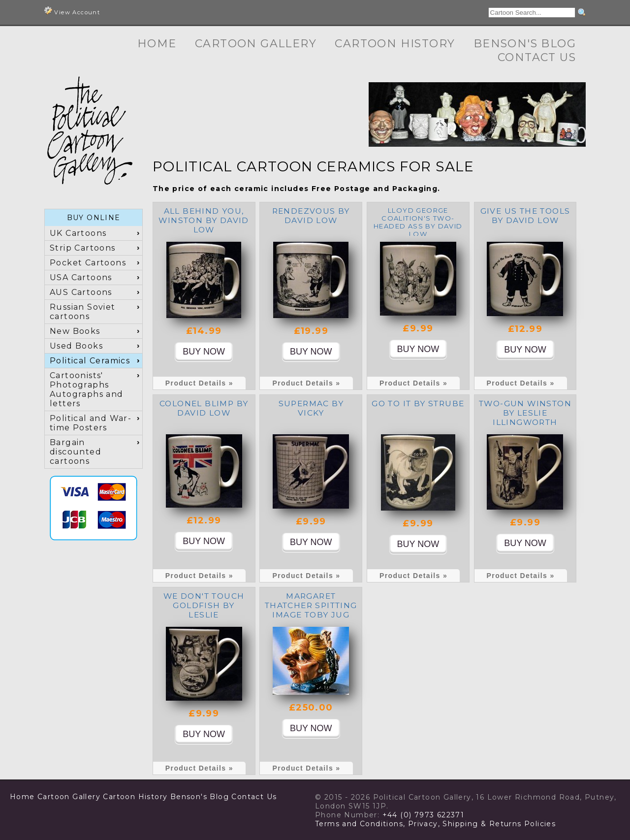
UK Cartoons (78, 233)
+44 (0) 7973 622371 (424, 815)
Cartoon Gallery (256, 44)
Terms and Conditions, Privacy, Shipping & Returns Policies (435, 824)
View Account (72, 11)
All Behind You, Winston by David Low (204, 220)
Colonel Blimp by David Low (204, 408)
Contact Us (537, 57)
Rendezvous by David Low (311, 216)
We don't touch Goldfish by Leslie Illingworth (204, 610)
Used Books (76, 346)
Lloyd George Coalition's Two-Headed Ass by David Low (418, 222)
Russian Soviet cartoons (83, 312)
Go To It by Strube (418, 404)
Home (157, 44)
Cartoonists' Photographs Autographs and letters (87, 389)
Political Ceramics (90, 361)
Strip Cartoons (83, 248)
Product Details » (199, 383)
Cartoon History (395, 44)
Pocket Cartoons (88, 263)
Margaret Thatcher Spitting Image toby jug (311, 605)
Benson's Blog (525, 44)
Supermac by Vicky (311, 408)
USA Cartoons (81, 277)
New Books (75, 331)
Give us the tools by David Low (525, 216)
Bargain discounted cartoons (76, 452)
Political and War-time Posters (91, 423)
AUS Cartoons (81, 292)
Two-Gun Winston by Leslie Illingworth (525, 413)
